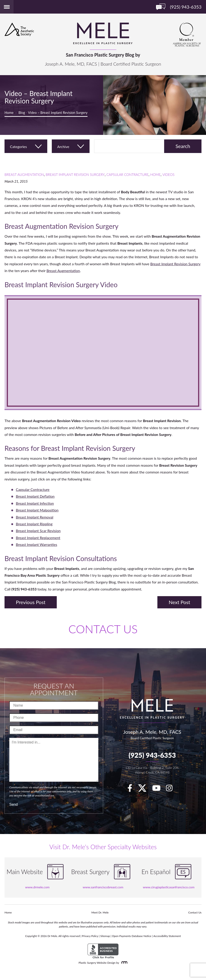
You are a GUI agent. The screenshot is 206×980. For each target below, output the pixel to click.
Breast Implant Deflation (35, 496)
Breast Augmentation (24, 174)
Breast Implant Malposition (37, 510)
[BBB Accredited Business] (103, 951)
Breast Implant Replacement (38, 538)
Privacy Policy (90, 936)
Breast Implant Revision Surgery (75, 174)
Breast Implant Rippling (34, 524)
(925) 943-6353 (152, 755)
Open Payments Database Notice (132, 936)
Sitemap (105, 936)
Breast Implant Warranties (37, 544)
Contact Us (195, 912)
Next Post (179, 602)
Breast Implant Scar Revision (38, 531)
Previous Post (31, 602)
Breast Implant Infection (35, 503)
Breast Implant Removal (34, 517)
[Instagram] (172, 789)
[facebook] (132, 789)
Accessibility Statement (167, 936)
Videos (168, 174)
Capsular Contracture (128, 174)
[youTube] (159, 789)
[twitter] (144, 789)
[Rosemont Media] (123, 963)
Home (9, 112)
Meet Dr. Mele (100, 912)
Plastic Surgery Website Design (97, 963)
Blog (22, 112)
